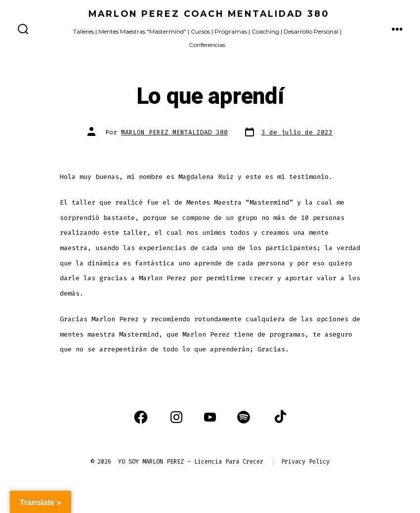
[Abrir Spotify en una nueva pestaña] (244, 417)
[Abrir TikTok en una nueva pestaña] (279, 417)
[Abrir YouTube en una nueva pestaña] (210, 417)
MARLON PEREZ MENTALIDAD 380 (174, 132)
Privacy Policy (305, 462)
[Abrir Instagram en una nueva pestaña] (176, 417)
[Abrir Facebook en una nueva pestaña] (141, 417)
